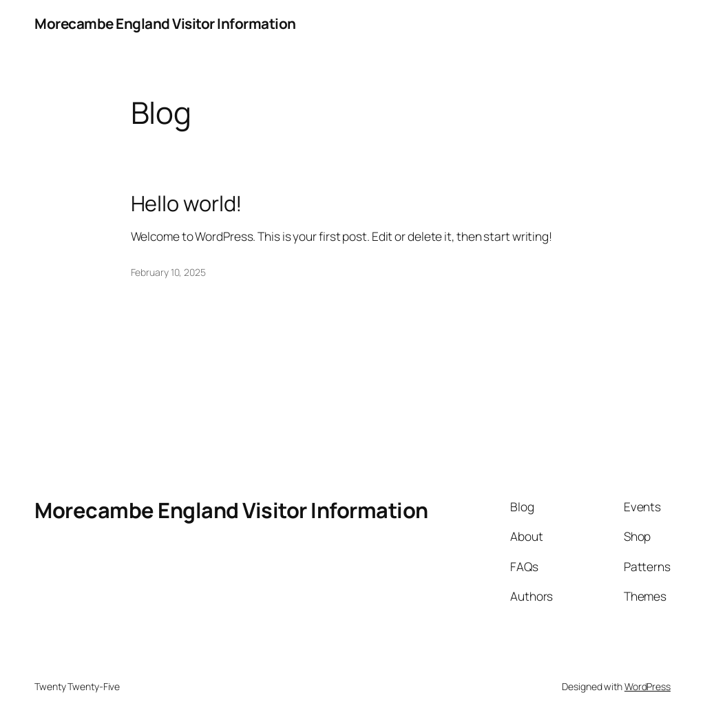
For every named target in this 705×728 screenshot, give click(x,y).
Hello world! (187, 203)
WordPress (648, 686)
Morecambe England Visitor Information (165, 23)
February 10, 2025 (168, 272)
